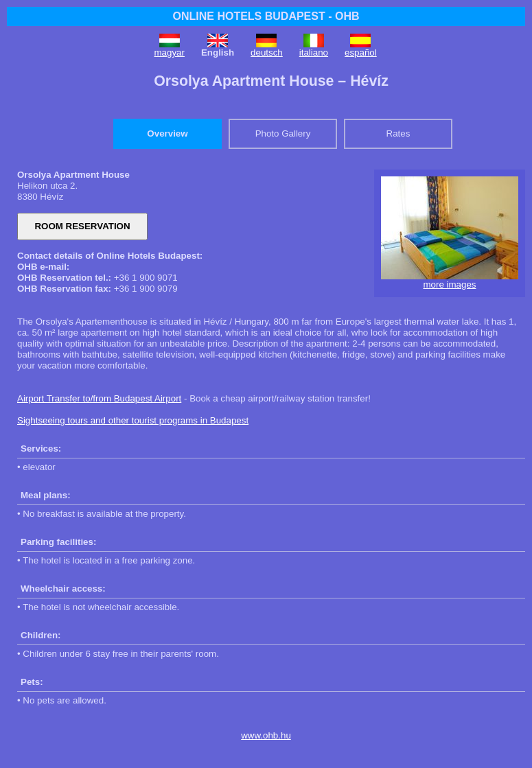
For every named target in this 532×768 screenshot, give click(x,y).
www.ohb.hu (266, 735)
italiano (314, 53)
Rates (398, 133)
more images (449, 284)
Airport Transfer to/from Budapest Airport (99, 398)
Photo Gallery (283, 133)
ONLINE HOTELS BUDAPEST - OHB (266, 16)
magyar (170, 53)
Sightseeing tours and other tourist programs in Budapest (133, 420)
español (361, 53)
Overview (167, 133)
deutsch (267, 53)
